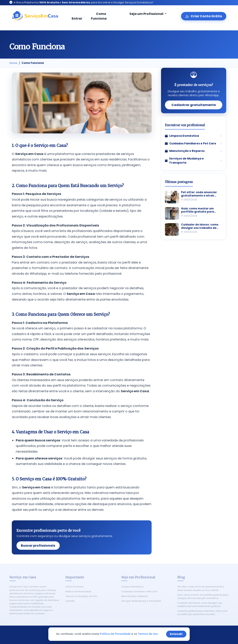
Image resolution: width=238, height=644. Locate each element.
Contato (70, 601)
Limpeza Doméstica (132, 587)
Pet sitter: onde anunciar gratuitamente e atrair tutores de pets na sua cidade (199, 194)
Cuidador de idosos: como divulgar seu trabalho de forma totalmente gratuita (201, 226)
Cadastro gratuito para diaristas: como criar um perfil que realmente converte (202, 613)
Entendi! (176, 634)
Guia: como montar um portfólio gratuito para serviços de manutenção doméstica (199, 210)
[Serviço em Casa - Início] (35, 16)
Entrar (77, 16)
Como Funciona (99, 16)
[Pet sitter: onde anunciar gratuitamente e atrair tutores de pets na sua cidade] (172, 197)
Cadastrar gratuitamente (194, 105)
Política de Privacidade (78, 591)
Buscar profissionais (38, 546)
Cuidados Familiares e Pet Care (139, 591)
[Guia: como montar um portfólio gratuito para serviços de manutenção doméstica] (172, 213)
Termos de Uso (148, 634)
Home (13, 63)
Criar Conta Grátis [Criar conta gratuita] (204, 16)
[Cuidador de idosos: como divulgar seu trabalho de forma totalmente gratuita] (172, 229)
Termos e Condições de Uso (81, 596)
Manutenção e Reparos (135, 596)
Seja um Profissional (144, 14)
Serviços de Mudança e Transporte (141, 601)
